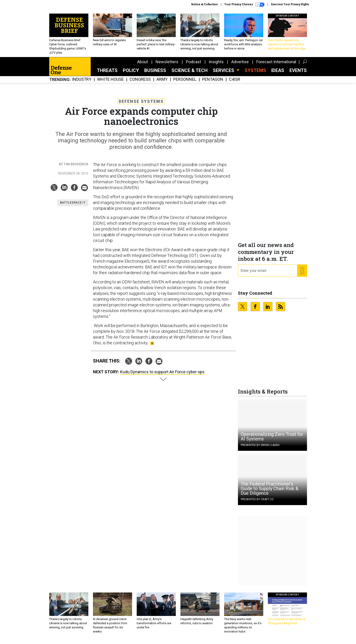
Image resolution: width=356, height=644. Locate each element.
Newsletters (167, 65)
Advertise (240, 65)
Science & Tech (190, 74)
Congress (140, 83)
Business (155, 74)
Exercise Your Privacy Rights (290, 4)
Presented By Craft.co (257, 503)
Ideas (278, 74)
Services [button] (224, 74)
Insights (216, 65)
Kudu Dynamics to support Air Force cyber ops (162, 375)
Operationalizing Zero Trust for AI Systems (272, 440)
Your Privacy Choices (244, 5)
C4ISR (235, 83)
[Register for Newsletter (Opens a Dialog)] (302, 274)
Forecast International (276, 65)
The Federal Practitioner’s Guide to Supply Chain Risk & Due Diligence (270, 492)
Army (162, 83)
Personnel (185, 83)
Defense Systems (141, 105)
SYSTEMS (255, 74)
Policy (131, 74)
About (143, 65)
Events (298, 74)
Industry (82, 83)
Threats (107, 74)
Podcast (194, 65)
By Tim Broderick (74, 168)
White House (110, 83)
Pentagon (213, 83)
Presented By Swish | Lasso (260, 448)
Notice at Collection (204, 4)
